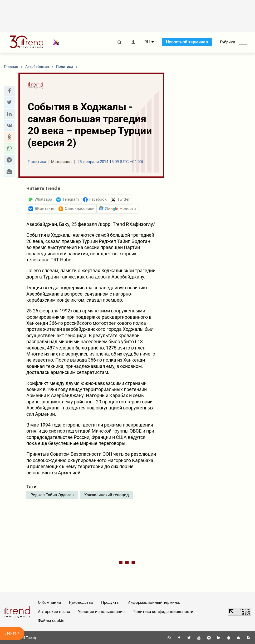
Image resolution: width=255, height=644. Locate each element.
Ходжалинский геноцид (107, 495)
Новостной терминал (187, 42)
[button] (9, 91)
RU (147, 42)
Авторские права (54, 612)
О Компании (50, 602)
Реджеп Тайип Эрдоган (52, 495)
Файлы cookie (51, 621)
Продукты (110, 602)
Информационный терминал (155, 602)
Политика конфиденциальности (163, 612)
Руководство (81, 602)
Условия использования (101, 612)
